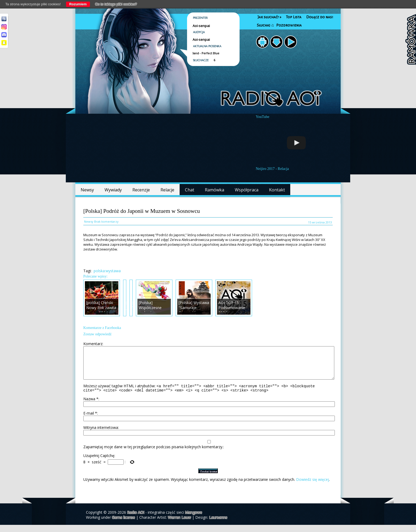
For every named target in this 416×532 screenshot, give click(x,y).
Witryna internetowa (101, 435)
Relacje (167, 190)
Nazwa (91, 406)
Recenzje (141, 190)
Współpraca (247, 190)
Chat (190, 190)
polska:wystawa (107, 271)
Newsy (87, 190)
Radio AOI (136, 519)
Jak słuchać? (269, 17)
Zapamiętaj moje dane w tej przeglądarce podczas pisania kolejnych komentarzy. (153, 454)
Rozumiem (78, 4)
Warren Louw (179, 524)
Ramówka (214, 190)
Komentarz (93, 344)
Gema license (124, 524)
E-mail (90, 420)
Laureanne (218, 524)
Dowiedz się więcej (313, 487)
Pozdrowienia (289, 25)
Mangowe (194, 519)
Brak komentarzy (106, 221)
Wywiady (113, 190)
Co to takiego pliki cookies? (116, 4)
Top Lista (294, 17)
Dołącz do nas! (320, 17)
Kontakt (277, 190)
